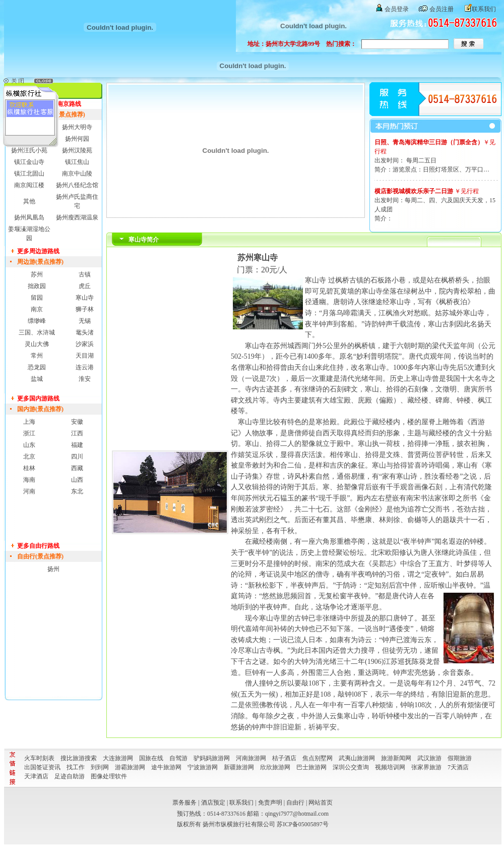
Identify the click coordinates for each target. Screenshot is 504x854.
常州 (37, 356)
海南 (29, 480)
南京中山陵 (77, 174)
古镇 (85, 274)
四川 (77, 457)
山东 (29, 445)
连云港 (85, 367)
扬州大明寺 (77, 127)
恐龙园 (37, 367)
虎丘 (85, 286)
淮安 (85, 379)
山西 (77, 480)
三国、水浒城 (37, 332)
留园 (37, 298)
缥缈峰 (37, 321)
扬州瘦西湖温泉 (77, 217)
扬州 (53, 569)
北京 (29, 457)
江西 (77, 433)
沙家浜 (85, 344)
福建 (77, 445)
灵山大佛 (37, 344)
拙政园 (37, 286)
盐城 (37, 379)
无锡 (85, 321)
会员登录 (397, 9)
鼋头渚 (85, 332)
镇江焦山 (77, 162)
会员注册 (442, 9)
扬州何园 (77, 139)
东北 (77, 491)
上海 (29, 422)
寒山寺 (85, 298)
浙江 (29, 433)
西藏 (77, 468)
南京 (37, 309)
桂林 (29, 468)
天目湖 (85, 356)
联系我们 (484, 9)
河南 (29, 491)
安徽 (77, 422)
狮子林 (85, 309)
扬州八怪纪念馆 (77, 185)
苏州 (37, 274)
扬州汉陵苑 (77, 150)
